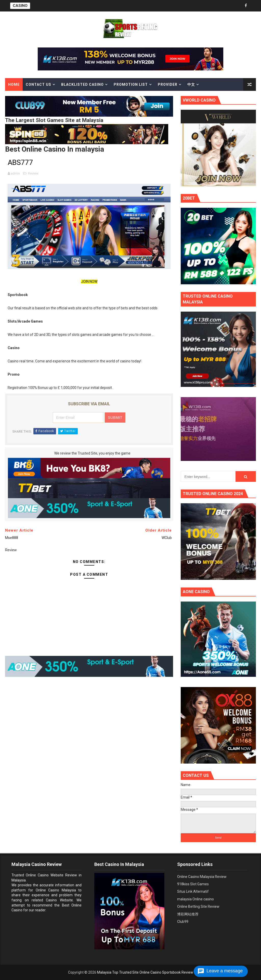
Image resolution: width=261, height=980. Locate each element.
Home (14, 84)
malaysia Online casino (195, 899)
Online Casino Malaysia (56, 890)
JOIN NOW (89, 281)
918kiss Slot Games (193, 884)
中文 (191, 84)
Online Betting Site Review (198, 906)
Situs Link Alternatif (193, 891)
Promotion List (131, 84)
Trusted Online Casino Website (37, 875)
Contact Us (38, 84)
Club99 (183, 922)
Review (33, 173)
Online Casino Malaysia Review (202, 877)
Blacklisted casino (82, 84)
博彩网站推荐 (188, 914)
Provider (168, 84)
